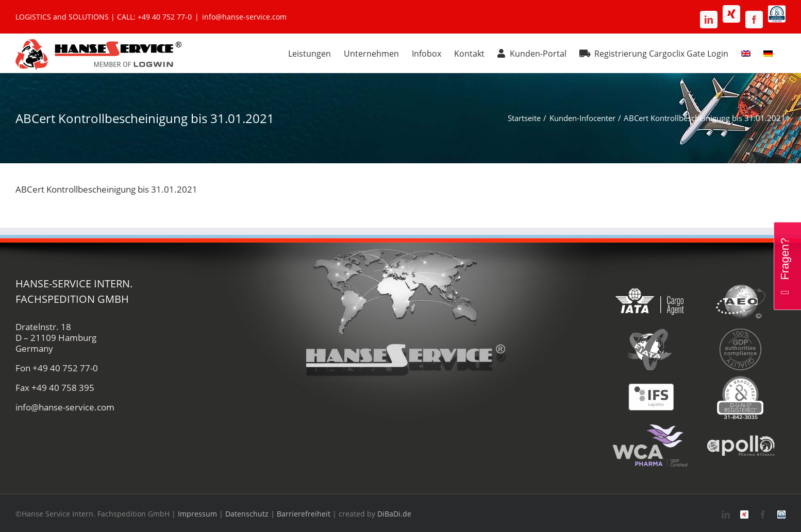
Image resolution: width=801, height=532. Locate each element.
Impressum (197, 514)
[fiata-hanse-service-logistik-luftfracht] (650, 331)
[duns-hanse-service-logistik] (740, 379)
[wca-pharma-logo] (650, 427)
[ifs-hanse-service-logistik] (650, 379)
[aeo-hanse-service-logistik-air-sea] (740, 283)
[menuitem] (746, 52)
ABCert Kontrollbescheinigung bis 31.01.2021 (106, 189)
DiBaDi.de (394, 514)
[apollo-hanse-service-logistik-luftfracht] (740, 427)
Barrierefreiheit (304, 514)
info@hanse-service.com (244, 17)
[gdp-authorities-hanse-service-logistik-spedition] (740, 331)
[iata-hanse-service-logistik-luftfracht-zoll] (650, 283)
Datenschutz (247, 514)
